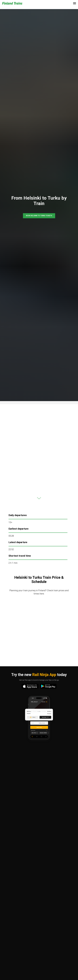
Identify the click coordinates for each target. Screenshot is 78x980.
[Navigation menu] (75, 3)
